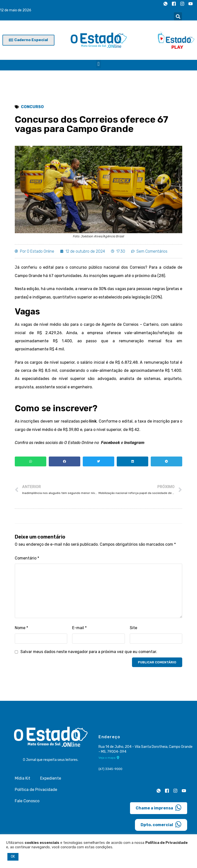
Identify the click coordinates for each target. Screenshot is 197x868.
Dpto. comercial (161, 826)
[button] (178, 16)
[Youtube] (191, 4)
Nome (21, 629)
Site (133, 629)
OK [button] (13, 857)
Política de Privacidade (36, 791)
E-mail (79, 629)
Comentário (27, 559)
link (93, 422)
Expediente (51, 779)
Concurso (32, 107)
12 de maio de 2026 (16, 10)
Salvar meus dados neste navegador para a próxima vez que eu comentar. (89, 653)
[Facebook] (174, 4)
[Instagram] (182, 4)
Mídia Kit (23, 779)
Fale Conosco (27, 802)
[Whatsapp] (165, 4)
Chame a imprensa (159, 809)
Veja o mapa (109, 759)
